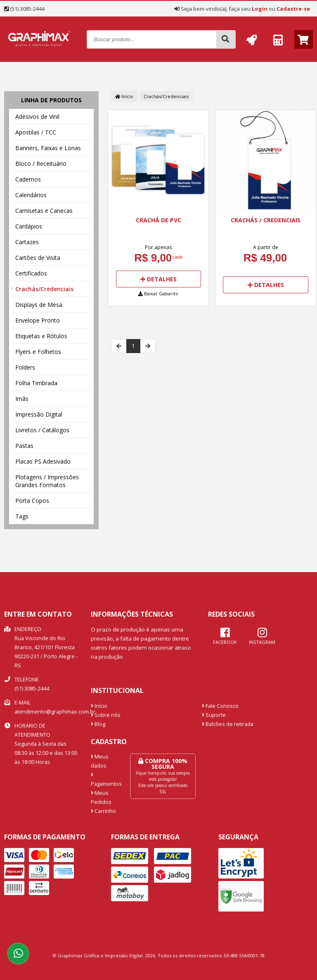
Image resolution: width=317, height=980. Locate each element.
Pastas (24, 446)
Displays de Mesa (39, 305)
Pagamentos (104, 780)
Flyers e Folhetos (38, 352)
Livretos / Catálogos (42, 430)
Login (260, 9)
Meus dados (100, 761)
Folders (25, 367)
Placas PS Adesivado (43, 461)
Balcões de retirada (228, 724)
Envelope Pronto (38, 320)
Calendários (31, 195)
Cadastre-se (293, 9)
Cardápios (29, 226)
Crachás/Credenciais (44, 289)
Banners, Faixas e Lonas (48, 148)
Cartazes (27, 242)
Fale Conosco (220, 706)
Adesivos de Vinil (37, 117)
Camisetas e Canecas (44, 211)
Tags (22, 516)
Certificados (31, 273)
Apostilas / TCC (36, 132)
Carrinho (103, 811)
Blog (98, 724)
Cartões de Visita (38, 258)
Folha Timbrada (36, 383)
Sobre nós (106, 715)
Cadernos (28, 179)
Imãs (22, 399)
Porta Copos (32, 501)
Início (124, 96)
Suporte (214, 715)
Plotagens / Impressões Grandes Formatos (47, 481)
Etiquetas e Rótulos (41, 336)
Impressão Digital (39, 414)
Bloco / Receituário (41, 164)
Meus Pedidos (101, 797)
